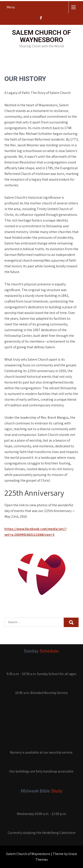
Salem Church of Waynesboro (41, 36)
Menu (11, 7)
